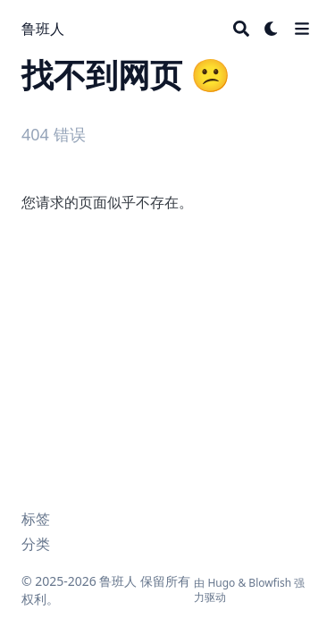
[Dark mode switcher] (272, 29)
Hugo (221, 583)
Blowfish (270, 583)
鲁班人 (43, 29)
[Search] (241, 29)
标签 (36, 519)
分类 (36, 544)
